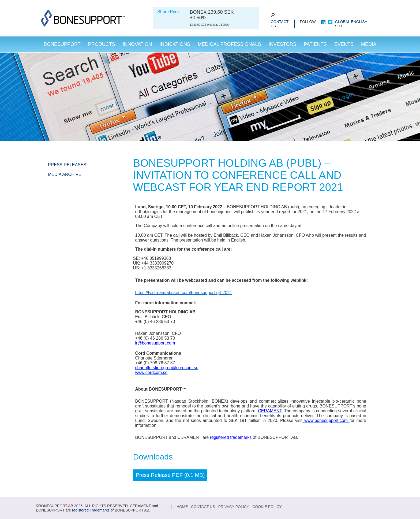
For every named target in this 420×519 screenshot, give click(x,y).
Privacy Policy (234, 507)
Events (344, 44)
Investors (283, 44)
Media (369, 44)
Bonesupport (62, 44)
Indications (175, 44)
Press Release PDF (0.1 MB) (170, 475)
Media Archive (65, 174)
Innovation (137, 44)
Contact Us (280, 24)
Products (102, 44)
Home (182, 507)
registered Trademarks (91, 510)
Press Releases (67, 165)
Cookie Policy (267, 507)
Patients (315, 44)
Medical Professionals (229, 44)
